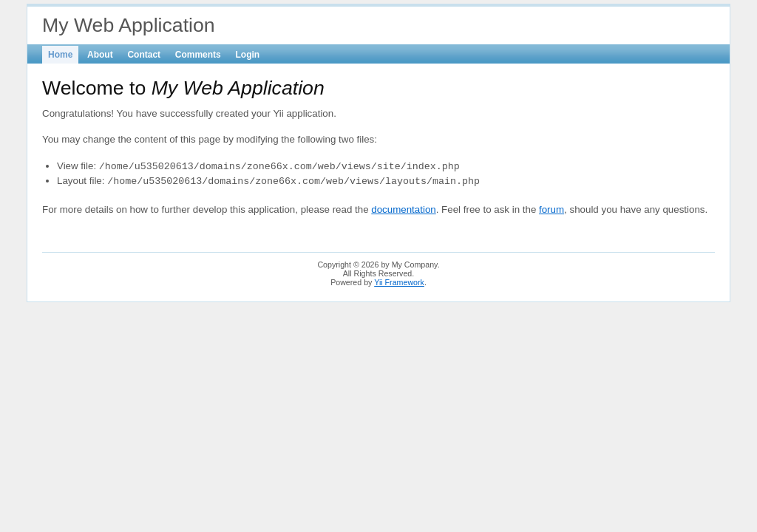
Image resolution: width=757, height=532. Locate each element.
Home (60, 55)
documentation (403, 209)
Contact (144, 55)
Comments (198, 55)
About (100, 55)
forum (551, 209)
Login (248, 55)
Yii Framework (399, 282)
